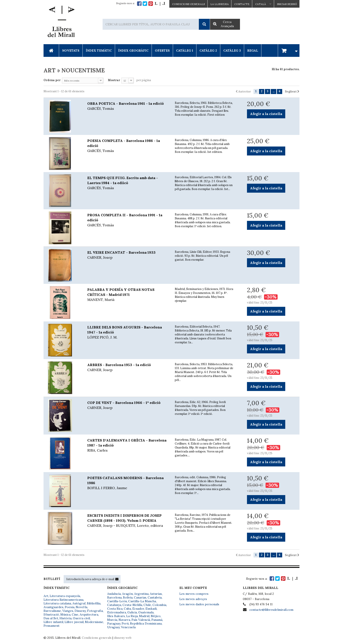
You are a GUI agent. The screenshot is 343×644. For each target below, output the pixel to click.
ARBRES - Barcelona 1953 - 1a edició (128, 367)
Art (46, 596)
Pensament (52, 626)
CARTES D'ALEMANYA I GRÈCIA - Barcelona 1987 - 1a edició (128, 445)
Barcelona (114, 597)
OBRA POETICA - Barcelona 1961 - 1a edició (128, 106)
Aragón (127, 594)
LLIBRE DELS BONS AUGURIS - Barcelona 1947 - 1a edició (128, 332)
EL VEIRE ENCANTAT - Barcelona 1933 (128, 255)
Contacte (242, 4)
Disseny (80, 611)
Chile (147, 605)
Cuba (127, 609)
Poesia (70, 607)
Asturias (156, 594)
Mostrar (114, 80)
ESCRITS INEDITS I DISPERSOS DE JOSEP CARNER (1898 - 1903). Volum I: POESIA (128, 521)
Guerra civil (81, 618)
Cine (75, 614)
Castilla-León (117, 601)
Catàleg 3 (232, 51)
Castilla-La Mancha (142, 601)
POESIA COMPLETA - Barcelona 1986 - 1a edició (128, 146)
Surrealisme (52, 611)
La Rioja (132, 616)
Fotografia (95, 611)
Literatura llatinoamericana (63, 600)
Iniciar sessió (287, 4)
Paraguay (114, 623)
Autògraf (79, 603)
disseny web (123, 638)
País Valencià (141, 620)
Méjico (156, 616)
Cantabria (155, 597)
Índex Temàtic (99, 51)
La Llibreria (220, 4)
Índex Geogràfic (133, 51)
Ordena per (52, 80)
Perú (125, 623)
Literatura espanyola (65, 596)
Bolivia (128, 597)
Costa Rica (115, 609)
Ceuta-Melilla (132, 605)
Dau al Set (51, 618)
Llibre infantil (53, 622)
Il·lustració (51, 614)
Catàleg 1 (185, 51)
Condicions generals (97, 638)
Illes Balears (116, 616)
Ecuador (138, 609)
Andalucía (114, 594)
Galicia (132, 612)
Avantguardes (53, 607)
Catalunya (114, 605)
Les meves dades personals (199, 604)
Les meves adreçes (193, 599)
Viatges (68, 611)
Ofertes (162, 51)
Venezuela (128, 627)
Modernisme (94, 622)
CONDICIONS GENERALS (189, 4)
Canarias (140, 597)
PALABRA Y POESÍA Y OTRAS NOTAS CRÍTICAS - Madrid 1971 (128, 295)
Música (65, 614)
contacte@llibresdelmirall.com (271, 610)
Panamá (157, 620)
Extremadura (117, 612)
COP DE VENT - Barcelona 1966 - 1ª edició (128, 405)
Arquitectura (89, 614)
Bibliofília (94, 603)
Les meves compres (194, 594)
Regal (253, 51)
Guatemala (146, 612)
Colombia (159, 605)
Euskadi (151, 609)
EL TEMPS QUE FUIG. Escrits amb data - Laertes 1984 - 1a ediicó (128, 183)
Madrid (144, 616)
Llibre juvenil (74, 622)
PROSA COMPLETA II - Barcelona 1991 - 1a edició (128, 220)
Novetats (71, 51)
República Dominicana (146, 623)
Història (66, 618)
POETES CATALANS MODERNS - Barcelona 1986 (128, 483)
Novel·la (81, 607)
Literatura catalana (57, 603)
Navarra (124, 620)
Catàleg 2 (208, 51)
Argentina (141, 594)
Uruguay (113, 627)
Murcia (112, 620)
